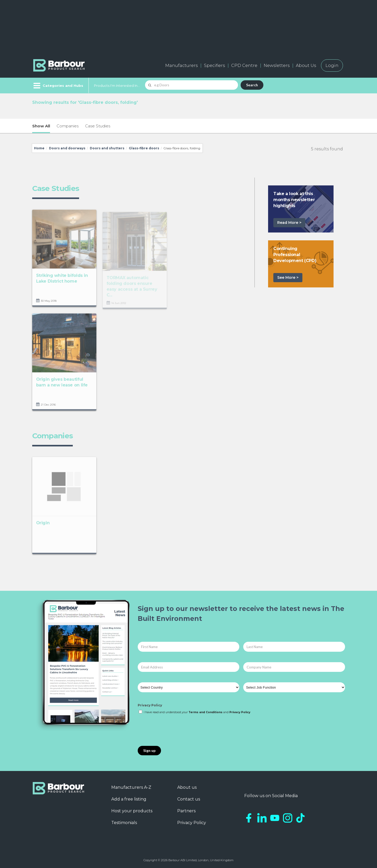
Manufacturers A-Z (131, 787)
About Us (306, 66)
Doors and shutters (107, 148)
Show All (41, 126)
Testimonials (124, 823)
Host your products (132, 811)
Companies (68, 126)
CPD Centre (244, 66)
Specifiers (214, 66)
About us (187, 787)
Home (39, 148)
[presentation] (178, 730)
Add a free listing (129, 799)
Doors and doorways (67, 148)
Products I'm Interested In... (117, 86)
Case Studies (98, 126)
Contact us (189, 799)
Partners (186, 811)
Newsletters (277, 66)
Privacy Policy (150, 705)
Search (252, 85)
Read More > (289, 223)
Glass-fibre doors (144, 148)
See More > (288, 277)
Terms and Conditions (206, 712)
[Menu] (58, 86)
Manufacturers (181, 66)
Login (332, 66)
